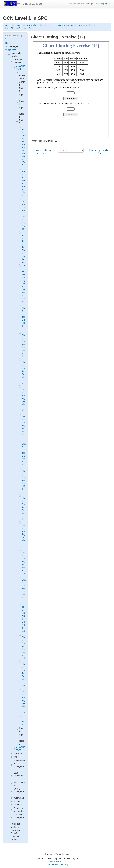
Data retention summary (57, 864)
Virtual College (32, 4)
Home (8, 43)
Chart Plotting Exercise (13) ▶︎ (98, 152)
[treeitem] (15, 43)
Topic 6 (89, 25)
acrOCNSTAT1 (57, 861)
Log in (107, 4)
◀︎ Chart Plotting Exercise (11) (43, 152)
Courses (12, 50)
